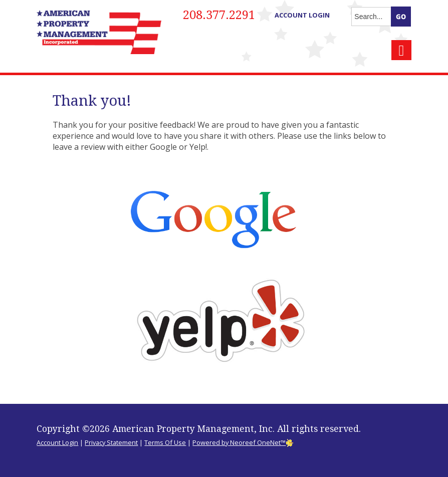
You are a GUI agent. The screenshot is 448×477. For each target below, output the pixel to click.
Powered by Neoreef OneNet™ (243, 442)
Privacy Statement (111, 442)
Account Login (302, 15)
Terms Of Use (165, 442)
